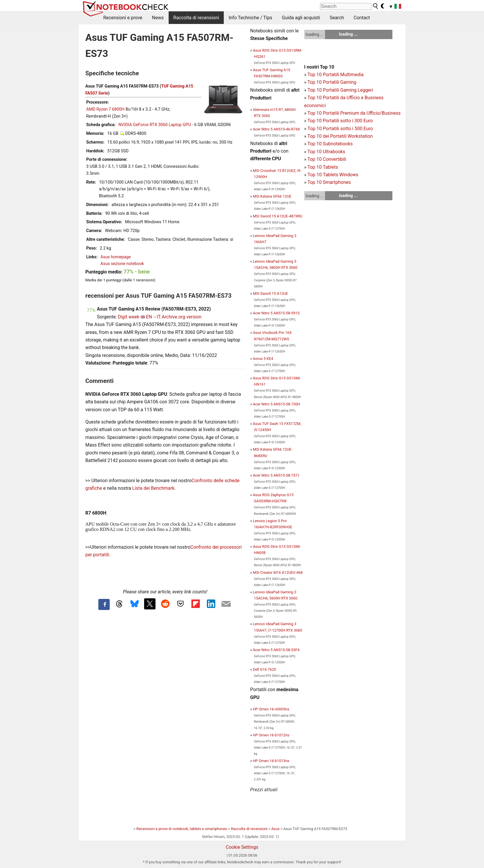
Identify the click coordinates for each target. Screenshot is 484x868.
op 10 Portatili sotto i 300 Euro (341, 121)
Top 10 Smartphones (329, 182)
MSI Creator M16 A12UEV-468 (278, 572)
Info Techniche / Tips (250, 18)
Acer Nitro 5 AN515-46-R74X (277, 129)
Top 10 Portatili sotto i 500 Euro (340, 129)
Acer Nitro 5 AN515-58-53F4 (276, 650)
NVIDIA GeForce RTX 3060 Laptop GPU (155, 125)
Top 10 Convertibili (327, 159)
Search (337, 18)
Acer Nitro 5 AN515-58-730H (277, 404)
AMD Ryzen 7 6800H (105, 109)
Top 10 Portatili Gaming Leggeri (340, 90)
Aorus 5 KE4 (263, 359)
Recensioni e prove (123, 18)
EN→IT (153, 317)
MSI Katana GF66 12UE (272, 196)
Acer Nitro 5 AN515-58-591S (276, 313)
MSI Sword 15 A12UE (270, 293)
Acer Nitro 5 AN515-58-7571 (276, 475)
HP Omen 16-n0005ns (271, 709)
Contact (362, 18)
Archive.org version (181, 317)
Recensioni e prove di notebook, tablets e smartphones (182, 829)
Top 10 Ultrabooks (326, 152)
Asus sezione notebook (122, 264)
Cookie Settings (242, 847)
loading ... (315, 34)
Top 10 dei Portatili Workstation (340, 136)
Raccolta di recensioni (196, 18)
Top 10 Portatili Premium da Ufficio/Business (354, 113)
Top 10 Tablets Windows (333, 175)
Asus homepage (116, 257)
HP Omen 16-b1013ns (271, 761)
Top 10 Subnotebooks (330, 144)
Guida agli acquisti (301, 18)
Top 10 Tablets (323, 167)
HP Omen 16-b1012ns (271, 735)
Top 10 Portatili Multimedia (336, 75)
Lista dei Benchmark (153, 488)
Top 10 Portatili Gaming (332, 82)
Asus (276, 829)
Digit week (129, 317)
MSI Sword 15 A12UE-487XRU (278, 216)
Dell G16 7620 (265, 669)
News (158, 18)
